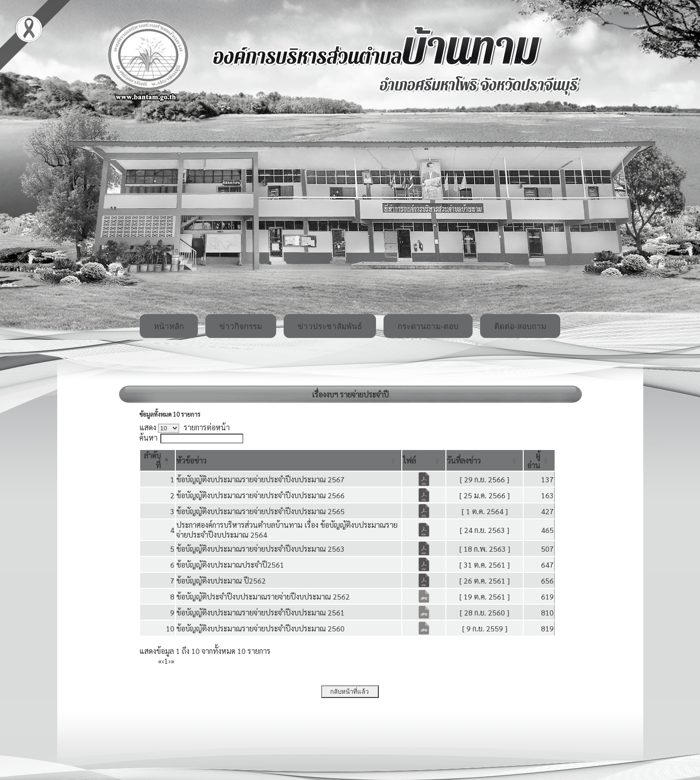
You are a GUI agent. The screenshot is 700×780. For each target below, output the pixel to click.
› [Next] (169, 661)
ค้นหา (148, 438)
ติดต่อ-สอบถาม (520, 326)
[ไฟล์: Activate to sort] (424, 460)
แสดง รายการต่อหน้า (185, 427)
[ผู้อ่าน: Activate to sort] (539, 460)
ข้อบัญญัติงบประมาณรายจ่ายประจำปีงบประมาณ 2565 (260, 511)
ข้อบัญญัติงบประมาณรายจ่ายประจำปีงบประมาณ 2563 (260, 549)
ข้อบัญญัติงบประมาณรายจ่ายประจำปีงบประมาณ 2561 (260, 612)
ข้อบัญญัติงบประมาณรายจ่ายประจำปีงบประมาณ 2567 (260, 479)
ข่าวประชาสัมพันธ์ (330, 326)
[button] (191, 461)
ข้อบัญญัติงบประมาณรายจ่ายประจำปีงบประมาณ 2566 (260, 495)
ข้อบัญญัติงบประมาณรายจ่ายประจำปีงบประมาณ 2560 (260, 628)
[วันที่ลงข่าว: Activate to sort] (485, 460)
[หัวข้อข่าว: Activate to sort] (289, 460)
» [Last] (173, 661)
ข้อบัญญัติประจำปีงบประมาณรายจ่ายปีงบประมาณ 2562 (263, 596)
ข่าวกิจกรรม (241, 326)
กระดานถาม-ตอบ (428, 326)
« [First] (160, 661)
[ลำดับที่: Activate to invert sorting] (158, 460)
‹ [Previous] (163, 661)
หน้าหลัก (169, 326)
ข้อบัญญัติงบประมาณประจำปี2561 (230, 565)
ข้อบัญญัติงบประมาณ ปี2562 (221, 581)
